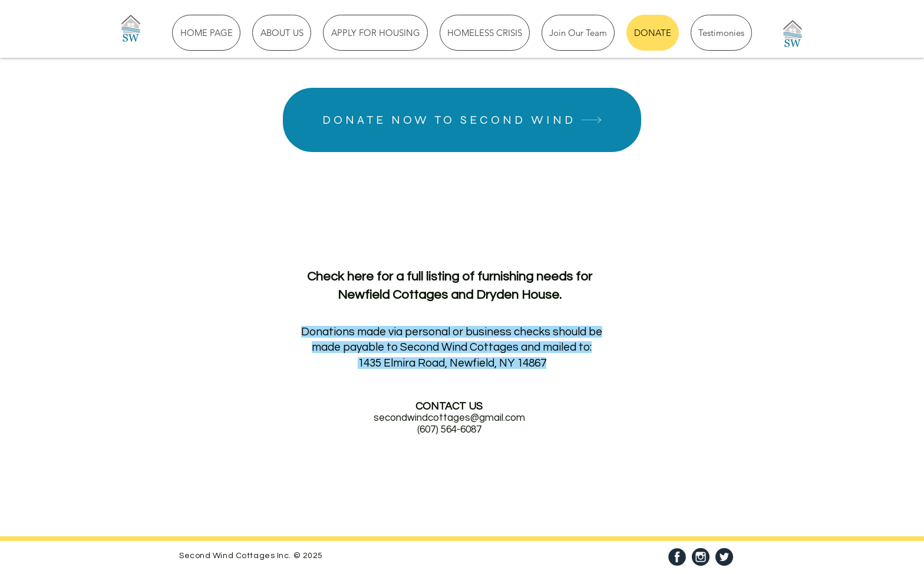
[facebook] (677, 557)
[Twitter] (724, 557)
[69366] (701, 557)
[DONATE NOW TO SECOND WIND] (462, 120)
